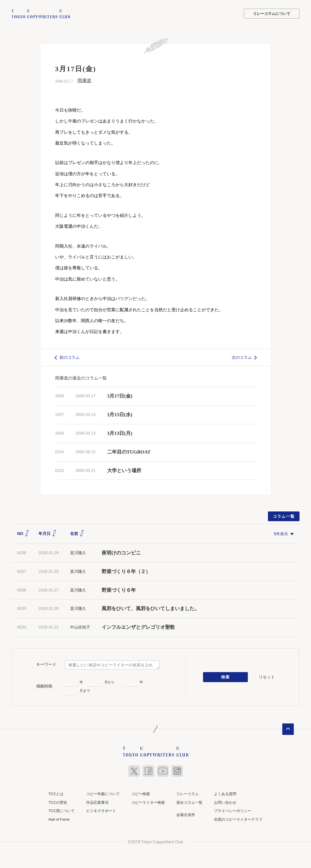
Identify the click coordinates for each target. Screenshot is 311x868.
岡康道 (84, 80)
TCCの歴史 (58, 802)
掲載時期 (44, 686)
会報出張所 (186, 815)
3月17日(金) (120, 396)
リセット (267, 677)
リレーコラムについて (272, 14)
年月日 (48, 534)
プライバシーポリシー (233, 811)
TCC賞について (62, 811)
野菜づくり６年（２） (126, 571)
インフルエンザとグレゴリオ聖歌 (138, 627)
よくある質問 (225, 794)
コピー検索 (141, 794)
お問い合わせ (225, 802)
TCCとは (56, 794)
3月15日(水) (120, 415)
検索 (226, 677)
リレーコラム (188, 794)
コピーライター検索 (148, 802)
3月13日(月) (120, 433)
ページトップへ (288, 729)
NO (23, 534)
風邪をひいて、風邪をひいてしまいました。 (150, 609)
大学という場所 (124, 470)
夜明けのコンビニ (121, 553)
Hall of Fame (59, 819)
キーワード (46, 664)
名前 (77, 534)
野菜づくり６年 (119, 590)
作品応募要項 (97, 802)
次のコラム (242, 357)
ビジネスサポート (101, 811)
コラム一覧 (284, 516)
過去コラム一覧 (189, 802)
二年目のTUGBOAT (129, 452)
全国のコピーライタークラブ (238, 819)
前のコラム (69, 357)
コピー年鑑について (103, 794)
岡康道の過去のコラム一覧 (81, 378)
